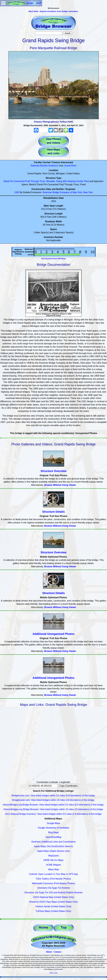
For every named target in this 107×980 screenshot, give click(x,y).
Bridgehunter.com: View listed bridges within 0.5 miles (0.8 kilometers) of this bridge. (53, 796)
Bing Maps (54, 832)
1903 (17, 192)
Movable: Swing (54, 181)
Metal (6, 181)
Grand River (70, 166)
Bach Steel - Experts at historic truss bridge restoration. (53, 11)
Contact (57, 952)
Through (35, 181)
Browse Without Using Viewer (60, 485)
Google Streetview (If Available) (53, 828)
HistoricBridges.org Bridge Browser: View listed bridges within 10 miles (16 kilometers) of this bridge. (53, 809)
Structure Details (53, 512)
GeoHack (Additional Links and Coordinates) (54, 842)
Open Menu (3, 3)
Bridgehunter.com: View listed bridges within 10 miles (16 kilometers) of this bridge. (54, 800)
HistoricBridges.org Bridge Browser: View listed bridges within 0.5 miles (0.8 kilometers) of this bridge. (54, 805)
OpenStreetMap (53, 837)
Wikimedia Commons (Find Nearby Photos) (54, 883)
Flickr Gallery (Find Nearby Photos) (54, 879)
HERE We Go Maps (54, 860)
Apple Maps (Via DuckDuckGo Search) (53, 846)
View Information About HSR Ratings (53, 259)
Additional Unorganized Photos (54, 634)
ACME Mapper (53, 865)
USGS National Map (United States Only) (53, 897)
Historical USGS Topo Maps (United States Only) (53, 902)
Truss (42, 181)
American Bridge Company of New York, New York (68, 192)
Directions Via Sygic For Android (53, 888)
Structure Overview (53, 471)
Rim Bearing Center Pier (76, 181)
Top (64, 927)
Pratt (28, 181)
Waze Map (54, 869)
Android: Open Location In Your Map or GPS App (53, 874)
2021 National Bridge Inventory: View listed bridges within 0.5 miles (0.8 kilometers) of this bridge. (53, 814)
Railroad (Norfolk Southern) (44, 166)
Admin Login (54, 973)
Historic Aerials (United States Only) (53, 906)
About (49, 952)
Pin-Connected (17, 181)
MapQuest (54, 856)
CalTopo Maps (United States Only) (53, 911)
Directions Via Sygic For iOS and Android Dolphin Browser (53, 893)
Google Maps (53, 823)
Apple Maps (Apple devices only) (53, 851)
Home (43, 927)
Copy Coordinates (68, 786)
